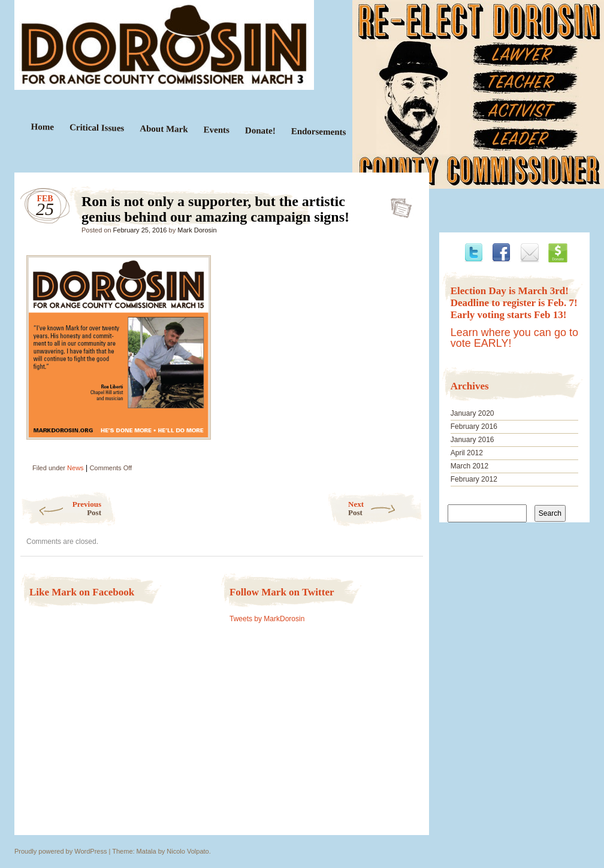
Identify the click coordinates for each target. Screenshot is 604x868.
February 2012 (474, 479)
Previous (61, 508)
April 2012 (467, 453)
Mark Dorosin (197, 230)
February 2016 (474, 427)
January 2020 (472, 413)
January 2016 (472, 440)
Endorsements (319, 132)
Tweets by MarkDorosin (267, 619)
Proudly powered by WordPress (61, 851)
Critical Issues (97, 128)
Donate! (260, 130)
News (75, 468)
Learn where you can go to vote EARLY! (514, 338)
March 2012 (469, 466)
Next (386, 508)
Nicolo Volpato (188, 851)
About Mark (164, 128)
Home (43, 127)
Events (216, 130)
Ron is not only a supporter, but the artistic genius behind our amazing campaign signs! (398, 204)
